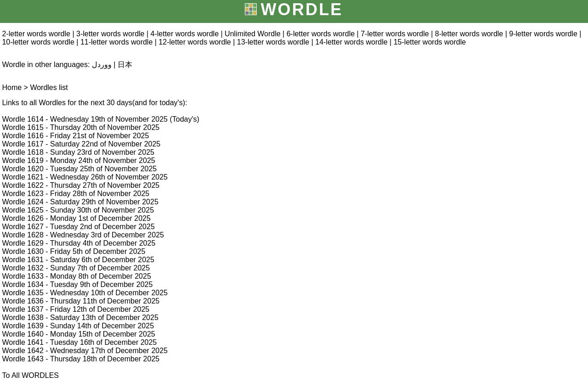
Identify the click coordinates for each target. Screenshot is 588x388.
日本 (125, 65)
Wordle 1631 (23, 260)
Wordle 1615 (23, 127)
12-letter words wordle (195, 42)
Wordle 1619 (23, 160)
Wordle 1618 (23, 152)
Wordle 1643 (23, 359)
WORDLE (302, 9)
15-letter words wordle (430, 42)
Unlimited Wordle (253, 34)
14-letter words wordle (351, 42)
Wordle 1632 (23, 268)
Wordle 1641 (23, 342)
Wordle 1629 (23, 243)
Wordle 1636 (23, 301)
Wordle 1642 (23, 351)
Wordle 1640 (23, 334)
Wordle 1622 (23, 185)
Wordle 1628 (23, 235)
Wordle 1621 (23, 177)
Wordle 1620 (23, 169)
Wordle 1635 (23, 293)
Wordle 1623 (23, 194)
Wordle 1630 (23, 251)
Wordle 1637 (23, 309)
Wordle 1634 (23, 284)
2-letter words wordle (36, 34)
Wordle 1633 (23, 276)
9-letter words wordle (543, 34)
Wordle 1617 (23, 144)
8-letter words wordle (469, 34)
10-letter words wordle (38, 42)
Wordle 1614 (23, 119)
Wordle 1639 (23, 326)
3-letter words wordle (110, 34)
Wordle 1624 (23, 202)
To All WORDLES (30, 375)
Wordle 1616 (23, 136)
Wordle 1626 (23, 218)
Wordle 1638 (23, 318)
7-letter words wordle (395, 34)
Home (12, 87)
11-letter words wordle (116, 42)
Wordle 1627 (23, 227)
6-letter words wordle (321, 34)
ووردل (102, 65)
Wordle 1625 (23, 210)
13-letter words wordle (273, 42)
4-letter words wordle (185, 34)
